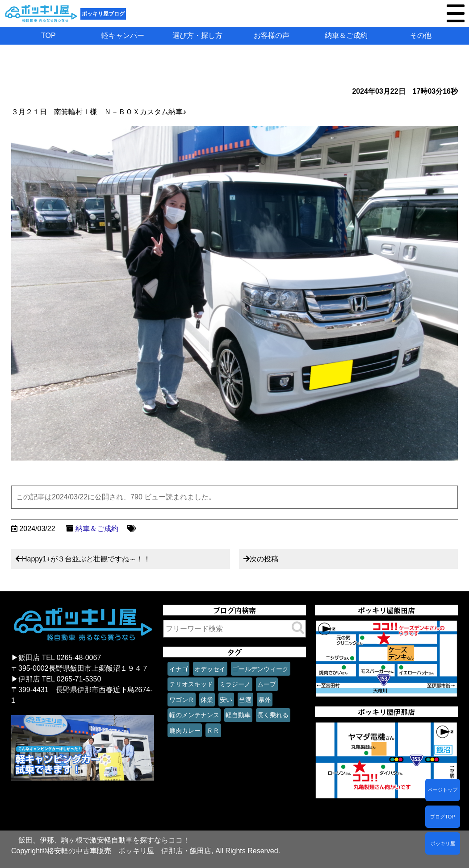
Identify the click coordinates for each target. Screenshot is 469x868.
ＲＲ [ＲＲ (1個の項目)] (213, 731)
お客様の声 (272, 35)
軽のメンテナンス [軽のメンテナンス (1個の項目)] (194, 715)
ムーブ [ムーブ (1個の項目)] (267, 684)
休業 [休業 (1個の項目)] (207, 700)
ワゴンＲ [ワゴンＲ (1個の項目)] (182, 700)
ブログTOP (442, 817)
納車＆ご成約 (346, 35)
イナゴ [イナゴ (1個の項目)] (179, 669)
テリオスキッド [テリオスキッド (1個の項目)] (191, 684)
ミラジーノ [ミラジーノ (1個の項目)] (235, 684)
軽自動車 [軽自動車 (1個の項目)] (238, 715)
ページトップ (443, 790)
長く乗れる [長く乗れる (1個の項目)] (273, 715)
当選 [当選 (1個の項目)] (245, 700)
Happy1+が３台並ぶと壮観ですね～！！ (86, 559)
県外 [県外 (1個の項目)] (264, 700)
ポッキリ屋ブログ (103, 14)
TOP (48, 35)
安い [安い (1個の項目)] (226, 700)
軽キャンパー (123, 35)
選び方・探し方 (197, 35)
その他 (421, 35)
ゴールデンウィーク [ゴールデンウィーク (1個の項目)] (260, 669)
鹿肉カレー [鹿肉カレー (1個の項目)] (185, 731)
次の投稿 (264, 559)
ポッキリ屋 (443, 843)
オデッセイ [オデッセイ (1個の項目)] (210, 669)
